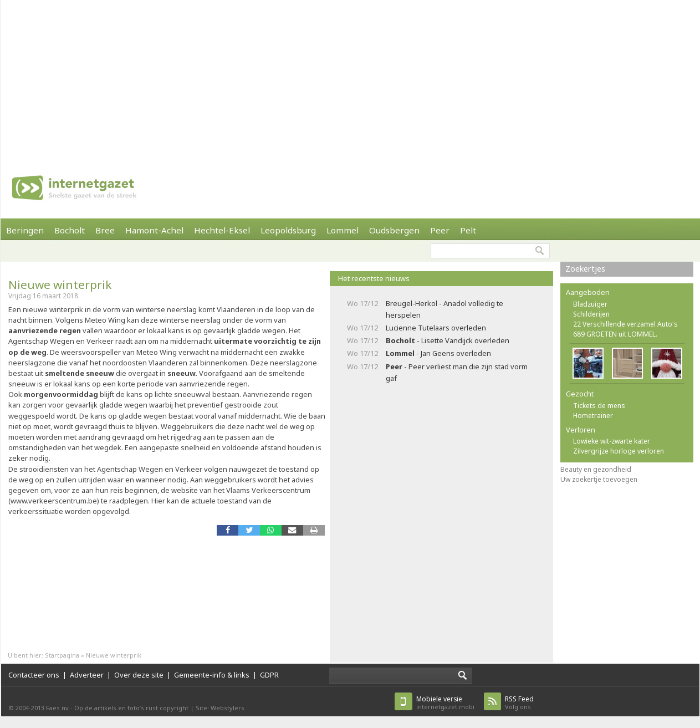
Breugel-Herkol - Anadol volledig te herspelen (444, 309)
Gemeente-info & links (212, 675)
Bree (105, 230)
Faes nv (57, 708)
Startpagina (62, 655)
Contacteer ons (34, 675)
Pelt (468, 230)
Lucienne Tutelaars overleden (436, 328)
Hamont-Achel (154, 230)
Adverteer (87, 675)
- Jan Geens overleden (438, 353)
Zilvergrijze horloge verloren (619, 451)
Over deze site (139, 675)
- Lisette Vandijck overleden (448, 340)
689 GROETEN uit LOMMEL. (615, 334)
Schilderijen (591, 314)
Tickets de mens (599, 406)
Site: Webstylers (220, 708)
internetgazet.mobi (445, 703)
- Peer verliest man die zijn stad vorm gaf (457, 372)
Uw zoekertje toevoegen (599, 479)
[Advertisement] (309, 78)
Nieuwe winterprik (60, 284)
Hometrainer (593, 416)
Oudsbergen (394, 230)
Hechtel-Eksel (222, 230)
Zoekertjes (585, 269)
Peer (440, 230)
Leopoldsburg (288, 230)
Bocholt (70, 230)
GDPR (269, 675)
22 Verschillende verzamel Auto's (625, 324)
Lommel (343, 230)
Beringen (25, 230)
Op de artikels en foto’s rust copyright (131, 708)
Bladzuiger (590, 304)
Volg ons (519, 703)
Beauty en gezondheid (596, 469)
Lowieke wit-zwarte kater (612, 441)
